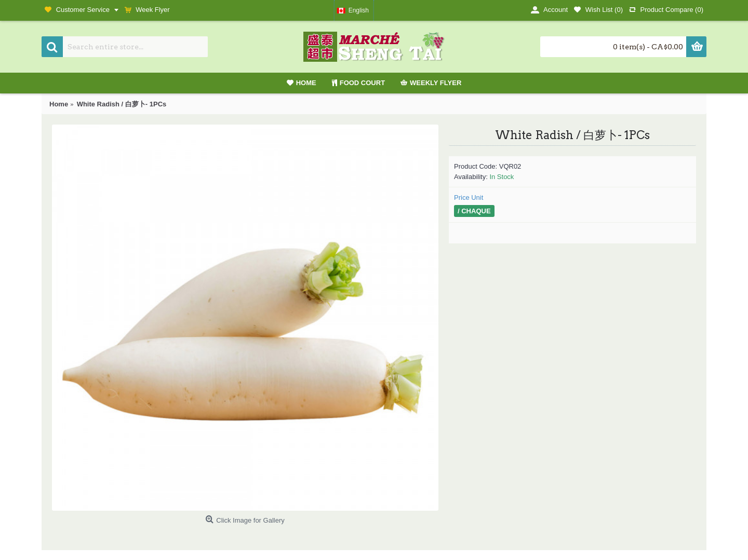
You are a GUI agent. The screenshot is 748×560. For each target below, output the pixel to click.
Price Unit (469, 197)
